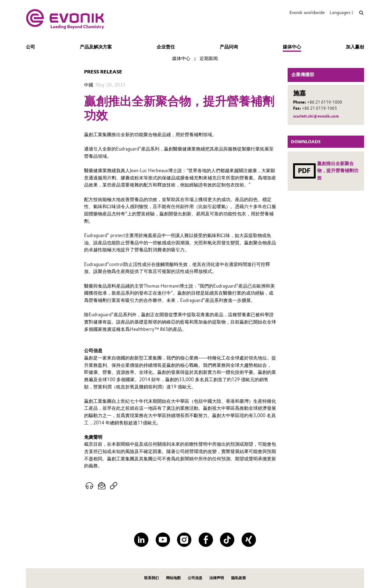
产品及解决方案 (96, 47)
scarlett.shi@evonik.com (316, 116)
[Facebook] (206, 540)
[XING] (249, 540)
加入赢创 (355, 47)
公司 (30, 47)
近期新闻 (209, 58)
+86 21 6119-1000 (325, 102)
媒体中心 (292, 47)
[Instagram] (184, 540)
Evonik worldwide (307, 12)
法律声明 (217, 578)
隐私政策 (239, 578)
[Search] (361, 13)
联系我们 (151, 578)
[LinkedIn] (141, 540)
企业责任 (166, 47)
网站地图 (173, 578)
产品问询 (229, 47)
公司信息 (195, 578)
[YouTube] (163, 540)
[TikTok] (227, 540)
